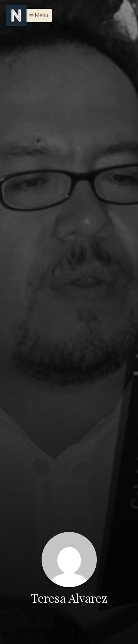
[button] (37, 15)
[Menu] (16, 15)
